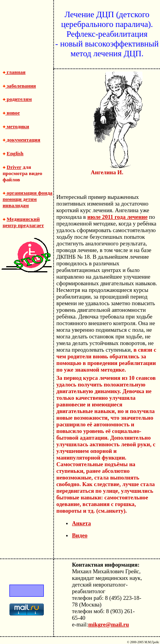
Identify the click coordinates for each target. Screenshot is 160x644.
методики (16, 126)
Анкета (81, 523)
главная (14, 72)
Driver (14, 167)
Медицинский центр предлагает (23, 222)
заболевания (19, 86)
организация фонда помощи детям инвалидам (28, 199)
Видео (80, 535)
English (15, 153)
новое (11, 113)
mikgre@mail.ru (109, 624)
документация (22, 140)
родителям (17, 99)
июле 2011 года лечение (117, 217)
